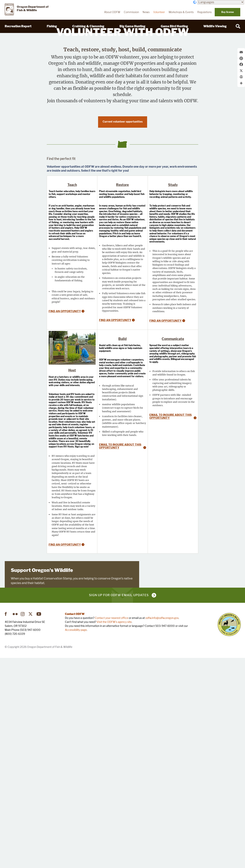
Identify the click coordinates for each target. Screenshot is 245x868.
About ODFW (112, 12)
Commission (131, 12)
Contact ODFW (75, 824)
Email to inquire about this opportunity (120, 604)
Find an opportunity (65, 434)
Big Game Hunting (132, 26)
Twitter (31, 824)
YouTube (39, 824)
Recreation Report (18, 26)
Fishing (52, 26)
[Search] (238, 26)
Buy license (228, 12)
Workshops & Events (181, 12)
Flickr (15, 824)
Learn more (20, 775)
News (146, 12)
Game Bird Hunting (174, 26)
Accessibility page (76, 840)
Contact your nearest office (112, 828)
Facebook (7, 824)
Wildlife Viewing (215, 26)
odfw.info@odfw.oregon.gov (162, 828)
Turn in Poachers (229, 835)
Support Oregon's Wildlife (42, 749)
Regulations (204, 12)
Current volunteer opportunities (123, 215)
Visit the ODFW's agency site (114, 832)
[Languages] (221, 2)
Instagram (23, 824)
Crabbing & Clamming (88, 26)
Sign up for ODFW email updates (119, 805)
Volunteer (159, 12)
